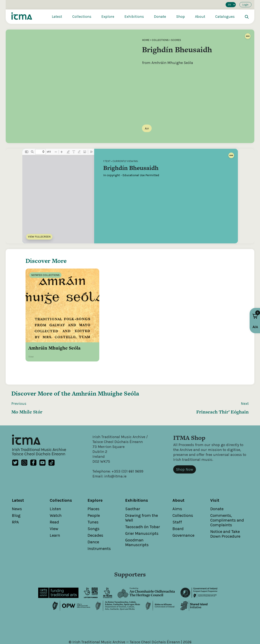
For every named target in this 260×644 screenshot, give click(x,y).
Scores (176, 40)
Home (146, 40)
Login (245, 5)
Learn (55, 516)
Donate (160, 17)
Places (94, 489)
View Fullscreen (39, 237)
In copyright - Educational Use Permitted (131, 175)
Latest (57, 17)
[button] (255, 316)
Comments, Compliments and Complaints (227, 501)
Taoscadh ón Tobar (143, 507)
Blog (16, 496)
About (200, 17)
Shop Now (185, 450)
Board (178, 509)
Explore (108, 17)
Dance (93, 523)
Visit (215, 481)
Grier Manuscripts (142, 514)
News (17, 489)
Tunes (93, 503)
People (94, 496)
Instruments (99, 529)
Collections (82, 17)
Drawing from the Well (142, 498)
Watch (56, 496)
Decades (95, 516)
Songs (94, 509)
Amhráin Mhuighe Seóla (106, 374)
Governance (183, 516)
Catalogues (225, 17)
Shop (181, 17)
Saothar (133, 489)
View (54, 509)
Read (54, 503)
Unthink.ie (136, 632)
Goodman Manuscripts (137, 523)
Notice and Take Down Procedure (225, 514)
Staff (177, 503)
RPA (15, 503)
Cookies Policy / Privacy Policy (163, 627)
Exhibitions (134, 17)
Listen (55, 489)
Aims (177, 489)
